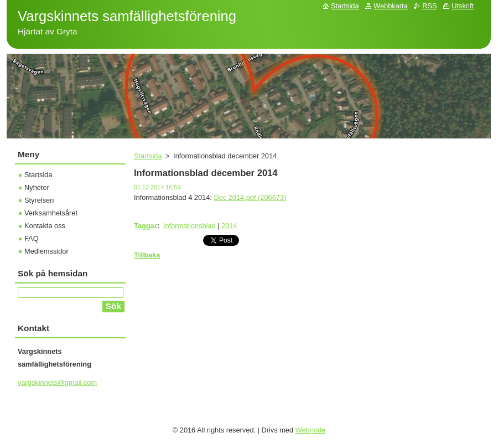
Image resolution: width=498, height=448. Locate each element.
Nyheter (37, 187)
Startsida (148, 156)
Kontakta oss (45, 226)
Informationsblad (190, 226)
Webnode (311, 430)
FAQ (32, 238)
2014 (229, 226)
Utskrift (463, 6)
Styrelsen (39, 200)
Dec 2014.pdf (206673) (250, 197)
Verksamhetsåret (51, 213)
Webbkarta (391, 6)
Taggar (146, 226)
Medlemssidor (46, 251)
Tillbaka (147, 255)
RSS (429, 6)
